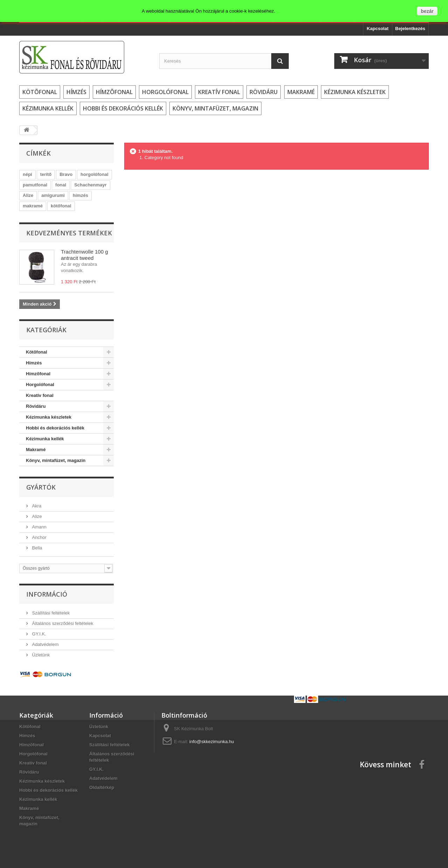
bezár (427, 11)
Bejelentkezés (410, 29)
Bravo (66, 174)
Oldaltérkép (102, 787)
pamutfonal (35, 185)
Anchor (39, 537)
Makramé (301, 92)
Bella (37, 548)
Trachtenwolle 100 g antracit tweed (85, 255)
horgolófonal (94, 174)
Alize (28, 195)
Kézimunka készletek (355, 92)
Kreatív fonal (219, 92)
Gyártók (41, 487)
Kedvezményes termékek (69, 233)
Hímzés (76, 92)
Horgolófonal (165, 92)
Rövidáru (264, 92)
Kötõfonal (40, 92)
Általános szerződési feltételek (62, 623)
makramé (33, 206)
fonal (61, 185)
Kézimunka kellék (48, 108)
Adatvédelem (45, 644)
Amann (39, 527)
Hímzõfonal (114, 92)
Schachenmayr (90, 185)
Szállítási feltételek (50, 613)
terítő (46, 174)
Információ (47, 594)
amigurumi (53, 195)
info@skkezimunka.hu (212, 742)
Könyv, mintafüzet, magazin (215, 108)
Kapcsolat (378, 29)
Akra (36, 506)
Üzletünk (40, 655)
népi (27, 174)
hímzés (80, 195)
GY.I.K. (38, 634)
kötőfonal (61, 206)
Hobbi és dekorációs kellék (123, 108)
